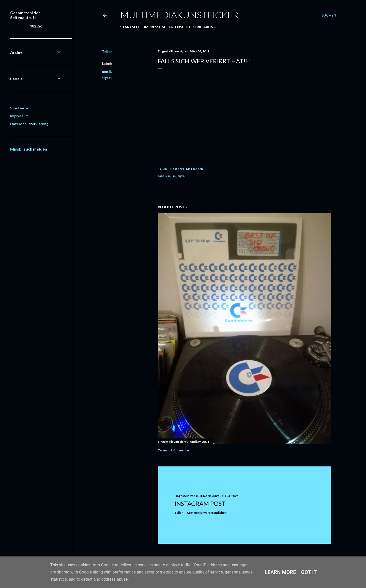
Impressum (155, 27)
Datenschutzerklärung (192, 27)
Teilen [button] (107, 52)
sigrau (107, 78)
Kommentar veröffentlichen (207, 513)
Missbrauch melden (29, 149)
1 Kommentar (180, 450)
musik (107, 71)
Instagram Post (200, 503)
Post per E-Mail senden (187, 169)
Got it (309, 572)
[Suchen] (329, 15)
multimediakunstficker (179, 15)
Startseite (131, 27)
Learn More (280, 572)
